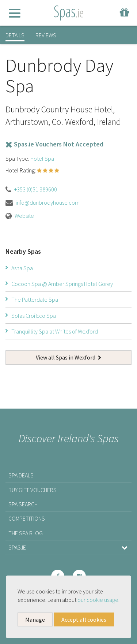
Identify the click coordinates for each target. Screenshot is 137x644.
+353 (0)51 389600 (36, 189)
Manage (35, 619)
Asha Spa (22, 268)
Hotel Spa (42, 159)
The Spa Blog (26, 533)
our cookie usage (98, 600)
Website (24, 216)
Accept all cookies (84, 619)
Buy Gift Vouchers (33, 490)
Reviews (46, 35)
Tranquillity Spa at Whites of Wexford (55, 331)
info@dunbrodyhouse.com (48, 202)
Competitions (27, 518)
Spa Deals (21, 475)
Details (15, 35)
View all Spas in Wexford (68, 357)
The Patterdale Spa (35, 299)
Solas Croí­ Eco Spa (34, 316)
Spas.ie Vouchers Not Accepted (54, 144)
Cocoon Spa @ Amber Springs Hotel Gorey (62, 284)
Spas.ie (68, 547)
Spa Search (23, 504)
